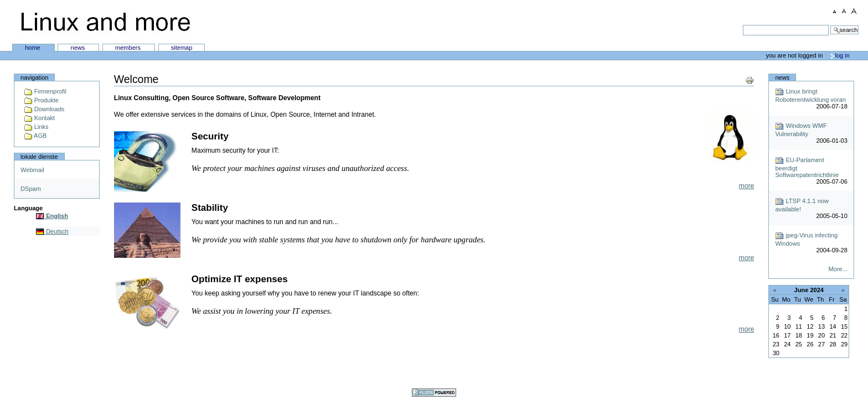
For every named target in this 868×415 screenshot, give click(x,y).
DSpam (31, 189)
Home (33, 48)
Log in (843, 55)
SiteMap (182, 48)
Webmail (32, 170)
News (79, 48)
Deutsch (52, 231)
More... (838, 269)
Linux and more (105, 22)
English (52, 216)
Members (129, 48)
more (747, 186)
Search (424, 25)
